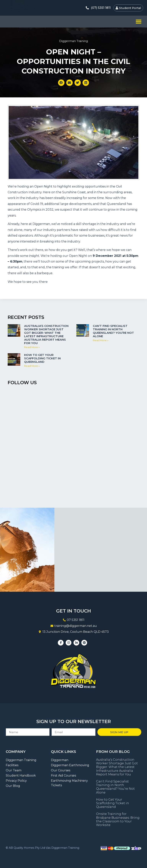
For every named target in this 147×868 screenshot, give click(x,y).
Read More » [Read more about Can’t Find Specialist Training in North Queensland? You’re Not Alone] (101, 340)
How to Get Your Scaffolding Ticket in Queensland (42, 358)
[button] (139, 22)
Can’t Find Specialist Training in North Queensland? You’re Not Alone (113, 331)
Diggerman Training (73, 41)
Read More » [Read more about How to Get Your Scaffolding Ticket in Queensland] (32, 366)
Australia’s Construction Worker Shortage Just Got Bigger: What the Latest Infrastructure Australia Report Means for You (46, 334)
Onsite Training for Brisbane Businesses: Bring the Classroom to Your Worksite (118, 819)
